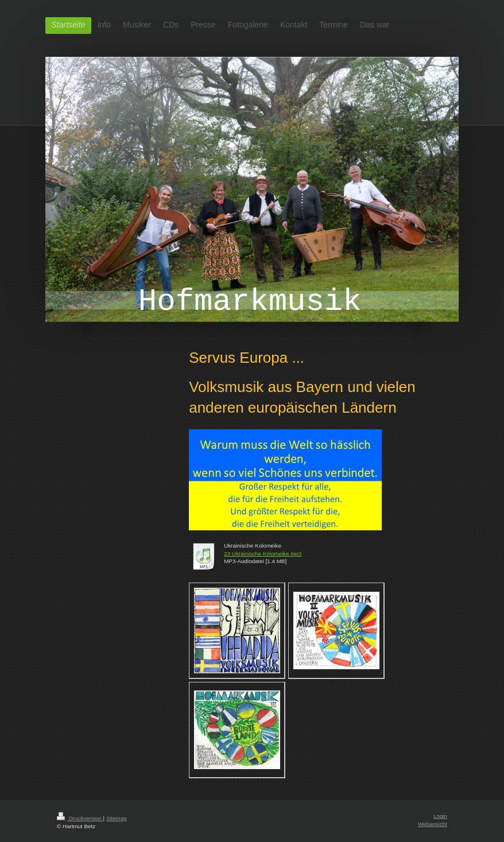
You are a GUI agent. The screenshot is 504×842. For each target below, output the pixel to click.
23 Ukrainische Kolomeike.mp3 (263, 554)
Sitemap (117, 818)
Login (440, 816)
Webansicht (433, 824)
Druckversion (80, 818)
